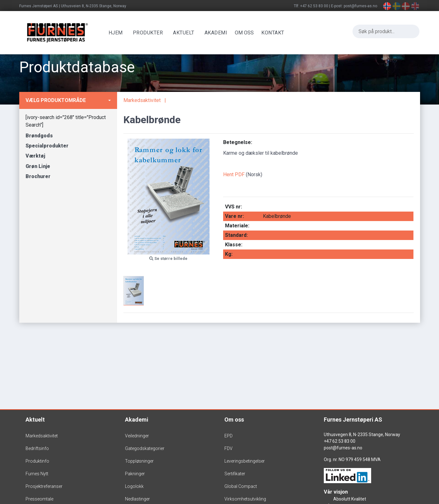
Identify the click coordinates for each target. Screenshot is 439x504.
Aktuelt (184, 33)
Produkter (148, 33)
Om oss (234, 420)
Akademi (216, 33)
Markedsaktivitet (142, 100)
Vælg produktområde (56, 100)
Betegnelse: (238, 142)
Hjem (116, 33)
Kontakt (273, 33)
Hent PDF (234, 174)
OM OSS (245, 33)
